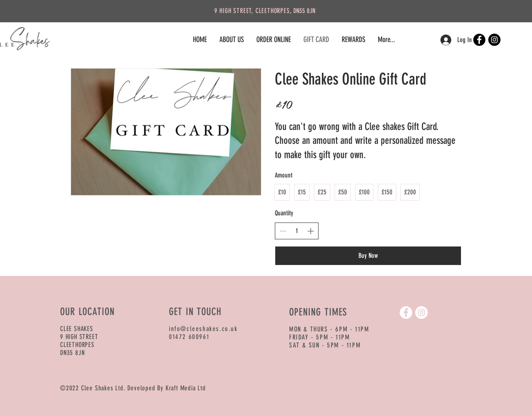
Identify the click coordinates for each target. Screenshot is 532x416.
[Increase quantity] (311, 231)
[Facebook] (479, 40)
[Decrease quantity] (283, 231)
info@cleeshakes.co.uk (203, 329)
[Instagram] (494, 40)
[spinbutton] (297, 231)
